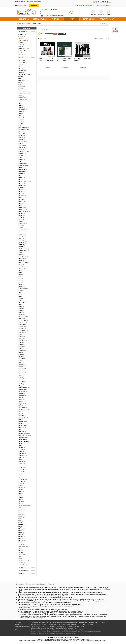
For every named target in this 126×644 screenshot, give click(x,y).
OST (20, 46)
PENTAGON (22, 408)
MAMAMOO (22, 340)
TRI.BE (20, 483)
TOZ (20, 477)
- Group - (21, 36)
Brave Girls (21, 154)
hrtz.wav (21, 265)
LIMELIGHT (22, 326)
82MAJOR (21, 70)
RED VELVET (22, 426)
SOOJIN (21, 449)
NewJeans (21, 368)
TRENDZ (21, 481)
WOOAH (21, 541)
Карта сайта (81, 626)
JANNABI (21, 299)
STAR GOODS (22, 40)
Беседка (59, 628)
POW (20, 414)
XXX (20, 557)
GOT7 (20, 253)
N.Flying (21, 352)
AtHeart (20, 118)
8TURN (20, 72)
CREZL (20, 193)
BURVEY (21, 160)
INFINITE (21, 287)
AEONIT (21, 80)
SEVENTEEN (22, 440)
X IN (20, 543)
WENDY (21, 533)
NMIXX (20, 376)
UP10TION (21, 507)
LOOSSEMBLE (23, 330)
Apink (20, 102)
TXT (20, 495)
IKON (20, 279)
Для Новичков (35, 626)
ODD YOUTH (22, 390)
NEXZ (20, 370)
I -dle (20, 267)
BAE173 (21, 132)
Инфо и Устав (19, 624)
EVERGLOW (22, 223)
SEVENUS (21, 444)
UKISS (20, 501)
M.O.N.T (21, 336)
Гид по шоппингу (45, 626)
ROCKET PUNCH (23, 434)
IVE (19, 295)
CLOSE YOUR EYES (24, 181)
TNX (20, 475)
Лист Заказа (101, 5)
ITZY (20, 291)
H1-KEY (21, 255)
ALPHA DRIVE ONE (24, 94)
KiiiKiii (20, 310)
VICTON (21, 517)
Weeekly (21, 529)
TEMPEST (21, 463)
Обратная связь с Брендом (70, 628)
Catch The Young (23, 166)
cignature (21, 173)
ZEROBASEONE (23, 565)
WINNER (21, 537)
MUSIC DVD (22, 50)
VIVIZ (20, 519)
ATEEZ (20, 116)
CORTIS (21, 185)
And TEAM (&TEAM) (24, 100)
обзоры (17, 628)
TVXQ (20, 489)
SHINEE (21, 448)
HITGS (20, 261)
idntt (20, 273)
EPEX (20, 221)
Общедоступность (77, 625)
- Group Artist (22, 60)
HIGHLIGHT (22, 259)
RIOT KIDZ (21, 432)
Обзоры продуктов (50, 628)
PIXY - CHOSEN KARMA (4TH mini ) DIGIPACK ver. (47, 59)
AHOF (20, 84)
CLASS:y (21, 177)
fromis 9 (21, 237)
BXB (20, 162)
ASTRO (20, 112)
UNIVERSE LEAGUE (24, 505)
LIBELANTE (22, 322)
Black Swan (22, 146)
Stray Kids (21, 453)
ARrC (20, 104)
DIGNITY (21, 201)
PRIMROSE (22, 416)
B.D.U (20, 124)
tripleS (20, 485)
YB (19, 559)
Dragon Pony (22, 209)
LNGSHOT (21, 328)
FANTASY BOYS (23, 229)
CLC (20, 179)
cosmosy (21, 187)
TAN (20, 459)
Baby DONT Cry (23, 128)
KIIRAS (20, 312)
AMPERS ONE (22, 98)
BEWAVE (21, 140)
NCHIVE (21, 358)
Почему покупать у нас (45, 623)
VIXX (20, 521)
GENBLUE (21, 243)
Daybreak (21, 199)
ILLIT (20, 281)
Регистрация (83, 5)
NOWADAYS (22, 382)
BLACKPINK (22, 148)
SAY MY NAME (23, 438)
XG (19, 549)
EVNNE (20, 225)
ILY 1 (20, 283)
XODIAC (21, 555)
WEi (20, 531)
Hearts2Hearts (22, 257)
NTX (20, 386)
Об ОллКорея (19, 623)
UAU (20, 497)
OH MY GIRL (22, 392)
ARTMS (21, 106)
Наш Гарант (102, 623)
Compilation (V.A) (23, 48)
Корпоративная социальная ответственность (65, 623)
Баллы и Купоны (67, 626)
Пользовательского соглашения (62, 641)
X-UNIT (20, 545)
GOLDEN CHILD (23, 251)
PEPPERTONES (23, 410)
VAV (20, 513)
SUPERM (21, 457)
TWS (20, 493)
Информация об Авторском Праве (88, 623)
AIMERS (21, 86)
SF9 (20, 446)
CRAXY (20, 191)
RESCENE (21, 428)
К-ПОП (29, 24)
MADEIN (21, 338)
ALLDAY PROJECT (24, 92)
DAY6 (20, 197)
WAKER (21, 525)
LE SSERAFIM (22, 320)
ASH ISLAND (22, 110)
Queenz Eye (22, 422)
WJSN (20, 539)
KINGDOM (21, 314)
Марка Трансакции (88, 625)
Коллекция (53, 10)
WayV (20, 527)
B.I (19, 126)
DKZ (20, 205)
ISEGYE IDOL (22, 289)
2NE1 (20, 64)
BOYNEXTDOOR (23, 152)
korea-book (21, 54)
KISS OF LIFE (22, 316)
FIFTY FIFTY (22, 231)
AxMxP (20, 120)
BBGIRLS (21, 136)
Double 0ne (21, 207)
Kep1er (20, 307)
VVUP (20, 523)
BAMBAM (21, 134)
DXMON (21, 215)
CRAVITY (21, 189)
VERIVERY (21, 515)
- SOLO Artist (22, 62)
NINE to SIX (22, 372)
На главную (22, 24)
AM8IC (20, 96)
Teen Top (21, 461)
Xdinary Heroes (23, 547)
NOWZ (20, 384)
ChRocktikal (22, 171)
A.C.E (20, 76)
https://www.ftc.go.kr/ (69, 616)
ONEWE (21, 400)
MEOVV (21, 344)
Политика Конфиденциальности (51, 625)
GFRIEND (21, 245)
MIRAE (20, 348)
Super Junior (22, 455)
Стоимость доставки (56, 626)
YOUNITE (21, 563)
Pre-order (21, 42)
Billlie (20, 144)
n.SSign (21, 354)
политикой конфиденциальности (96, 641)
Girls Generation (23, 249)
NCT (20, 360)
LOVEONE (21, 332)
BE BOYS (21, 138)
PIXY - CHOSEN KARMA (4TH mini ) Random (64, 59)
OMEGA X (21, 394)
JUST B (20, 301)
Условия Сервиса (36, 625)
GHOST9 (21, 247)
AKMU (20, 88)
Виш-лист (51, 56)
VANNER (21, 511)
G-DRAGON (22, 241)
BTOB (20, 156)
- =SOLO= (21, 34)
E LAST (20, 217)
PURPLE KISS (22, 418)
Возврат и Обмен (66, 625)
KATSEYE (21, 303)
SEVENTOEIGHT (23, 442)
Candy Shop (22, 164)
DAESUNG (21, 195)
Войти (77, 5)
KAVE (20, 305)
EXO (20, 227)
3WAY (20, 68)
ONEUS (21, 398)
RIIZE (20, 430)
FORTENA (21, 235)
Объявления (35, 628)
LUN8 (20, 334)
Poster (20, 44)
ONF (20, 402)
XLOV (20, 553)
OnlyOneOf (21, 404)
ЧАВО (75, 626)
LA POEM (21, 318)
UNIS (20, 503)
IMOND (20, 285)
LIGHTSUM (22, 324)
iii (19, 277)
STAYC (20, 451)
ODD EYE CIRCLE (23, 388)
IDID (20, 271)
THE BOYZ (21, 465)
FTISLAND (21, 239)
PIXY (39, 24)
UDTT (20, 499)
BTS (20, 158)
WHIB (20, 535)
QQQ (20, 420)
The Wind (21, 469)
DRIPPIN (21, 213)
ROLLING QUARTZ (24, 436)
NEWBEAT (21, 364)
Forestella (21, 233)
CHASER (21, 168)
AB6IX (20, 78)
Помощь (108, 5)
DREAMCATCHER (23, 211)
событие (41, 628)
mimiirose (21, 346)
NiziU (20, 374)
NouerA (20, 380)
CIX (19, 175)
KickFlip (21, 308)
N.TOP (20, 356)
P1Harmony (22, 406)
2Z (19, 66)
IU (19, 293)
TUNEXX (21, 487)
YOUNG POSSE (23, 561)
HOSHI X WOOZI (23, 263)
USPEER (21, 509)
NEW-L (20, 362)
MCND (20, 342)
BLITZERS (21, 150)
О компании (34, 623)
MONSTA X (21, 350)
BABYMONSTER (23, 130)
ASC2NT (21, 108)
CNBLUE (21, 183)
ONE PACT (21, 396)
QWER (20, 424)
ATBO (20, 114)
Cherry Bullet (22, 169)
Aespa (20, 82)
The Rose (21, 467)
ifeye (20, 275)
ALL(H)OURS (22, 90)
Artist (35, 24)
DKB (20, 203)
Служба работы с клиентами (22, 626)
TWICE (20, 491)
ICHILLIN (21, 269)
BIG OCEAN (22, 142)
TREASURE (22, 479)
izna (20, 297)
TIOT (20, 473)
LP (19, 52)
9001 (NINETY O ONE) (25, 74)
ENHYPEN (21, 219)
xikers (20, 551)
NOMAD (21, 378)
